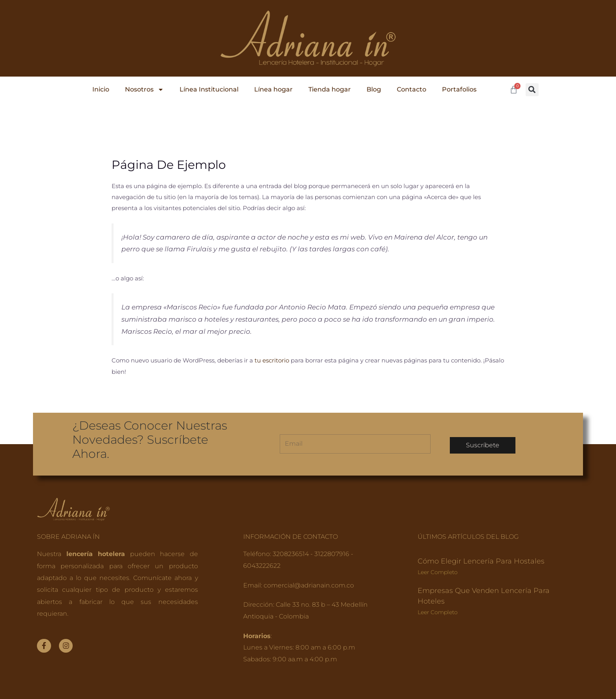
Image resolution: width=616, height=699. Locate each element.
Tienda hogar (330, 89)
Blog (374, 89)
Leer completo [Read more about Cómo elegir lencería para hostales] (438, 572)
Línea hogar (273, 89)
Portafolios (459, 89)
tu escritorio (272, 360)
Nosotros (144, 90)
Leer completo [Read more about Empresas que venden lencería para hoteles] (438, 612)
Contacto (412, 89)
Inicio (101, 89)
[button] (532, 90)
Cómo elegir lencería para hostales (481, 561)
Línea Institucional (209, 89)
